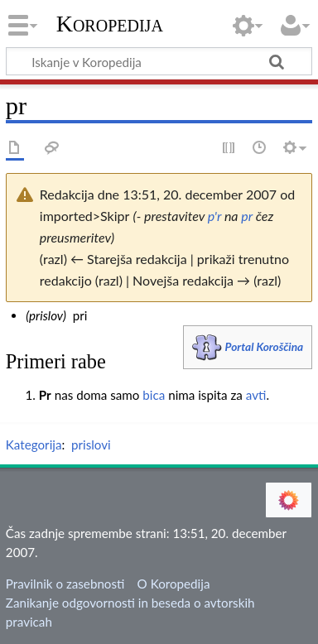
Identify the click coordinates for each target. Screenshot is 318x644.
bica (154, 395)
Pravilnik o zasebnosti (65, 584)
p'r (214, 216)
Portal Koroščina (265, 346)
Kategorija (34, 445)
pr (247, 216)
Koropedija (110, 24)
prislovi (91, 445)
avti (256, 395)
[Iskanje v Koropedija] (159, 61)
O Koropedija (174, 584)
